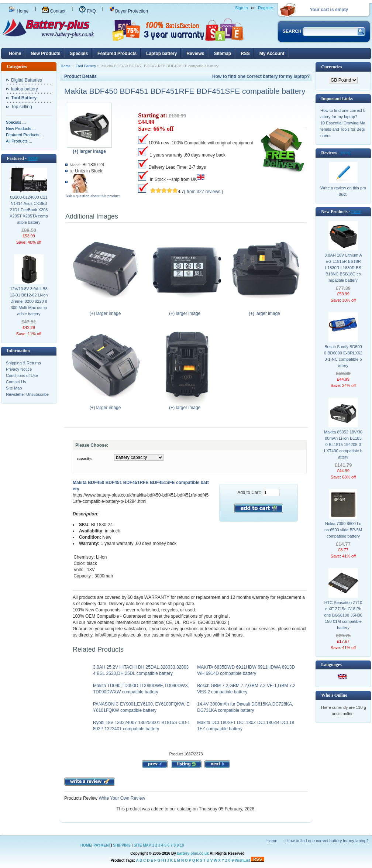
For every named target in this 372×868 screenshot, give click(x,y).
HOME (86, 845)
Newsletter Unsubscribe (27, 394)
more (33, 158)
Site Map (14, 388)
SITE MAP (142, 845)
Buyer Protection (129, 11)
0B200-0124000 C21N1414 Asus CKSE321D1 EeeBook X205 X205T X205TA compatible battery (29, 210)
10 (182, 845)
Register (266, 8)
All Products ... (19, 141)
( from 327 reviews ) (203, 192)
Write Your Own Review (121, 798)
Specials (79, 54)
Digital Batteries (27, 80)
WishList (242, 860)
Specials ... (16, 122)
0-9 (231, 860)
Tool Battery (86, 66)
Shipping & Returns (23, 363)
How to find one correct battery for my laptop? (261, 76)
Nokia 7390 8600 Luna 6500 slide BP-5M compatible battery (343, 530)
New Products (45, 54)
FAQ (87, 11)
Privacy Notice (19, 369)
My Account (272, 54)
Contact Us (16, 382)
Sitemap (222, 54)
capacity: (85, 458)
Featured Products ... (25, 135)
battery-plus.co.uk (193, 853)
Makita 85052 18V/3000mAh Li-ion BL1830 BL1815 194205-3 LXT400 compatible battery (343, 445)
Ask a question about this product (93, 196)
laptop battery (25, 89)
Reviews (195, 54)
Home (18, 11)
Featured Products (117, 54)
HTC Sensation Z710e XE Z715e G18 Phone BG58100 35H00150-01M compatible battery (343, 615)
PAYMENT (102, 845)
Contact (54, 11)
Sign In (241, 8)
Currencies (331, 67)
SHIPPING (122, 845)
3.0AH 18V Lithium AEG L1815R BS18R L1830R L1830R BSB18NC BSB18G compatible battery (343, 268)
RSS (245, 54)
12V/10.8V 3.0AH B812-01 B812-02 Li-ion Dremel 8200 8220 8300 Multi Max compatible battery (29, 301)
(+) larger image (107, 311)
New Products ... (21, 128)
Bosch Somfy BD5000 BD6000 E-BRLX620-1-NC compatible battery (343, 356)
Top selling (22, 107)
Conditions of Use (22, 375)
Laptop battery (161, 54)
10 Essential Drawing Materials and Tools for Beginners (343, 129)
